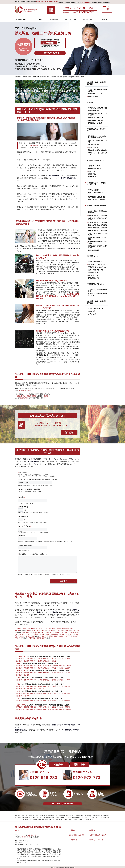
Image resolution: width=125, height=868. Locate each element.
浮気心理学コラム (94, 278)
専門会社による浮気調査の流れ (98, 108)
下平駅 (52, 631)
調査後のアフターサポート (96, 118)
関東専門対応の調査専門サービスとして (98, 114)
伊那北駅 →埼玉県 (51, 665)
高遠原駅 (21, 633)
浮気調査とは (92, 102)
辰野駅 (44, 637)
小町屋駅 (62, 633)
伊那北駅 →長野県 (36, 672)
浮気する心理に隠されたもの (97, 264)
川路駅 (28, 629)
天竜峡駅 (18, 629)
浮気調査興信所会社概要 (96, 308)
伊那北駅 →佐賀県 (36, 706)
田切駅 (48, 633)
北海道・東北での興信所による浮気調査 (98, 212)
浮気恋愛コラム (93, 275)
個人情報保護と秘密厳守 (96, 120)
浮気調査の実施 (93, 147)
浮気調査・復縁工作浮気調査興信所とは (98, 90)
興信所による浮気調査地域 (96, 206)
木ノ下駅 (67, 635)
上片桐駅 (71, 631)
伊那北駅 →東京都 (22, 665)
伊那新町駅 (32, 637)
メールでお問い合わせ (62, 803)
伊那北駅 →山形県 (36, 660)
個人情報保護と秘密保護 (77, 834)
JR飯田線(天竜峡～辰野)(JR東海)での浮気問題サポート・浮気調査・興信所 (38, 627)
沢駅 (16, 637)
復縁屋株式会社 (43, 355)
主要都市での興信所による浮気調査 (98, 238)
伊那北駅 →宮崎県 (36, 708)
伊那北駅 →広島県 (64, 692)
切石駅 (68, 629)
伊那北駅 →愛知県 (22, 679)
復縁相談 (68, 729)
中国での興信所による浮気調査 (98, 228)
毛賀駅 (44, 629)
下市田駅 (41, 631)
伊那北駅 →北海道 (22, 657)
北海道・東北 (22, 655)
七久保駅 (28, 633)
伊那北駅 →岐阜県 (36, 679)
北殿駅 (61, 635)
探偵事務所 (71, 178)
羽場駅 (21, 637)
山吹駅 (57, 631)
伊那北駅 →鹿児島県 (51, 708)
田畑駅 (46, 396)
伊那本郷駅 (36, 633)
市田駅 (47, 631)
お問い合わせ (92, 314)
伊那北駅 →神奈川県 (37, 665)
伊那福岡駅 (54, 633)
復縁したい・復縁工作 (96, 839)
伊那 (29, 390)
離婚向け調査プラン (94, 169)
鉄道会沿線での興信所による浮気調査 (98, 242)
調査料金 (92, 829)
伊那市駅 (33, 396)
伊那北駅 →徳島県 (22, 699)
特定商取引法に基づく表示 (98, 834)
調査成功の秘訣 (93, 96)
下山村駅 (58, 629)
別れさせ (76, 609)
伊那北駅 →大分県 (22, 708)
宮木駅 (39, 637)
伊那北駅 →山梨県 (64, 667)
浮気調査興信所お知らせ (96, 284)
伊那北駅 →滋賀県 (64, 685)
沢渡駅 (28, 635)
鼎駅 (63, 629)
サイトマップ (73, 839)
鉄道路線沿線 (24, 398)
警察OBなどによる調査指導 (97, 200)
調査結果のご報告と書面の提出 (98, 150)
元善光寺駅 (33, 631)
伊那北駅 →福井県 (22, 674)
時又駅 (33, 629)
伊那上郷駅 (25, 631)
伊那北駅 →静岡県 (50, 679)
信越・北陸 (21, 669)
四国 (19, 697)
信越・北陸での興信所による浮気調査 (98, 219)
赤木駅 (22, 635)
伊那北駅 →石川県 (64, 672)
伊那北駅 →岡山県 (50, 692)
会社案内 (72, 829)
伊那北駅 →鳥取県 (22, 692)
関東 (19, 662)
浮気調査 (72, 248)
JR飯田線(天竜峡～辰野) (22, 396)
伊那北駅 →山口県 (22, 695)
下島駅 (33, 635)
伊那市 (25, 390)
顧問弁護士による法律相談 (96, 197)
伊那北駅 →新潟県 (22, 672)
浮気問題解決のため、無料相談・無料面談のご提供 (97, 137)
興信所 (63, 178)
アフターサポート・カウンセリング (98, 154)
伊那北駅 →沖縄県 (65, 708)
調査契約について (94, 145)
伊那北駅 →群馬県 (50, 667)
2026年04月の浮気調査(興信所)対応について (98, 290)
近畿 (19, 683)
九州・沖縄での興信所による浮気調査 (98, 234)
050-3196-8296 (25, 836)
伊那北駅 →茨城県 (22, 667)
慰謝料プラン (92, 177)
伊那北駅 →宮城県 (64, 657)
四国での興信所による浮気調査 (98, 231)
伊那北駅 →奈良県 (22, 688)
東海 (19, 677)
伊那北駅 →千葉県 (65, 665)
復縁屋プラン (92, 174)
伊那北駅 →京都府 (50, 685)
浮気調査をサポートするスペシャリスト (96, 184)
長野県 (21, 390)
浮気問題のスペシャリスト (96, 94)
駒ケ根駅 (68, 633)
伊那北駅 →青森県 (36, 657)
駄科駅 (39, 629)
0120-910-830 (32, 834)
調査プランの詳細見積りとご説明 (98, 141)
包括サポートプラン (94, 166)
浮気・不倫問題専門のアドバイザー (98, 193)
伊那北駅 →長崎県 (50, 706)
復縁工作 (76, 729)
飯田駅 (73, 629)
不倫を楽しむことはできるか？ (98, 267)
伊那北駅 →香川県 (36, 699)
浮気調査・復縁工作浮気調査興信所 (96, 83)
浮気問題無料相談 (94, 111)
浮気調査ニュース (94, 273)
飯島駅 (42, 633)
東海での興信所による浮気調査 (98, 222)
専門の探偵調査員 (94, 190)
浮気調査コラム (92, 256)
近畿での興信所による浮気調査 (98, 225)
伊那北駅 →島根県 (36, 692)
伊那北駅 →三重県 (64, 679)
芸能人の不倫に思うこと (96, 270)
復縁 (38, 611)
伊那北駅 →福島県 (50, 660)
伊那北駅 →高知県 (64, 699)
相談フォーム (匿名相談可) (74, 426)
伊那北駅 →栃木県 (36, 667)
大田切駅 (75, 633)
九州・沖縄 (21, 704)
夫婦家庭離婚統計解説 (95, 262)
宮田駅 (17, 635)
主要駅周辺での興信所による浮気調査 (98, 247)
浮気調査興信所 (86, 3)
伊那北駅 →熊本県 (64, 706)
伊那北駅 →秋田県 (22, 660)
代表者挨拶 (92, 311)
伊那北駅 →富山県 (50, 672)
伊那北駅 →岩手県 (50, 657)
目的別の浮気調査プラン (96, 160)
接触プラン (92, 171)
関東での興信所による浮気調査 (98, 215)
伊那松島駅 (75, 635)
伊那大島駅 (64, 631)
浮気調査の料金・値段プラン (96, 130)
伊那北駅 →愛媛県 (50, 699)
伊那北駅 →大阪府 (22, 685)
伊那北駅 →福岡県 (22, 706)
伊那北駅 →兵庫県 (36, 685)
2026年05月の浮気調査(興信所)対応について (98, 294)
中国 (19, 690)
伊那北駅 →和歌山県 (37, 688)
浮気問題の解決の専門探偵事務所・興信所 (47, 1)
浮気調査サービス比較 (95, 123)
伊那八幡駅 (51, 629)
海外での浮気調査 (94, 250)
